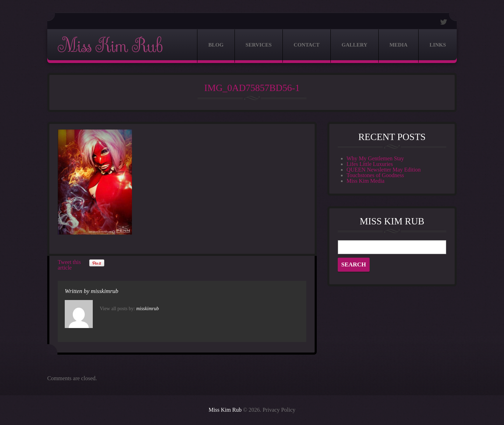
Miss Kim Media (365, 181)
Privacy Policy (279, 410)
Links (438, 45)
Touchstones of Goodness (375, 175)
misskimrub (105, 291)
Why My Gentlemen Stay (375, 158)
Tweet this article (69, 265)
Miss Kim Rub (110, 46)
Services (259, 45)
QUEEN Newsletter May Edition (384, 170)
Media (399, 45)
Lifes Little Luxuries (370, 164)
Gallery (355, 45)
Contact (307, 45)
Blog (216, 45)
